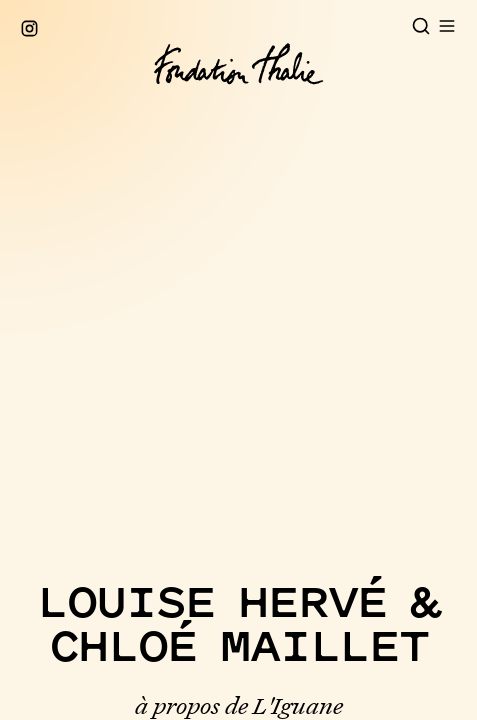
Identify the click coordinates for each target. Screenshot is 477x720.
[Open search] (421, 26)
